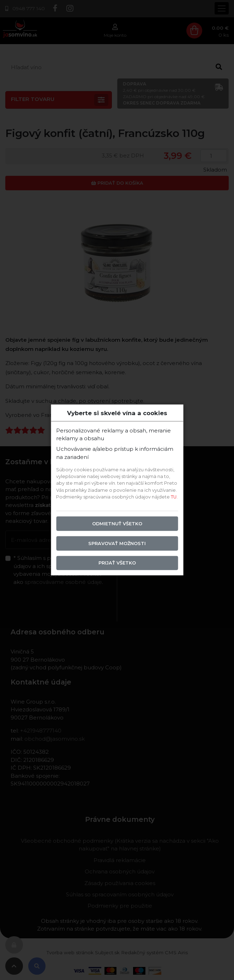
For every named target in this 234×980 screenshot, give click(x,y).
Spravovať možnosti (117, 543)
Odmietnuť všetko (117, 523)
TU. (174, 497)
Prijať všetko (117, 563)
